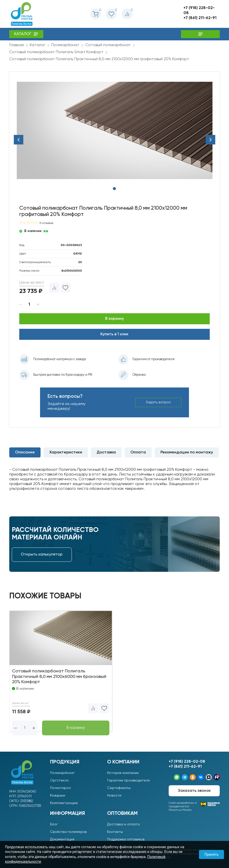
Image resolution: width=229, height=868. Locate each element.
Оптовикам (122, 814)
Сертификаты (119, 788)
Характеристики (66, 452)
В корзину (114, 319)
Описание (25, 452)
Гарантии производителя (128, 780)
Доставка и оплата (123, 824)
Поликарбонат (62, 773)
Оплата (138, 452)
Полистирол (60, 788)
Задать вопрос (159, 402)
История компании (123, 773)
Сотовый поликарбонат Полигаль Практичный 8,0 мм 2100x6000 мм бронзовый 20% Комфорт (61, 677)
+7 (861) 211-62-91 (200, 18)
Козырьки (58, 796)
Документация (62, 839)
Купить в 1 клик (114, 334)
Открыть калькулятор (42, 555)
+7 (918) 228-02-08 (199, 11)
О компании (123, 762)
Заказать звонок (194, 791)
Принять (211, 854)
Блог (54, 824)
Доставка (106, 452)
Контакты (115, 832)
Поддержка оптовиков (126, 839)
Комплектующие (64, 803)
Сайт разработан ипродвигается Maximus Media (194, 806)
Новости (114, 796)
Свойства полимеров (68, 832)
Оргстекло (59, 780)
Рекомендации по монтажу (187, 452)
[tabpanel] (115, 130)
